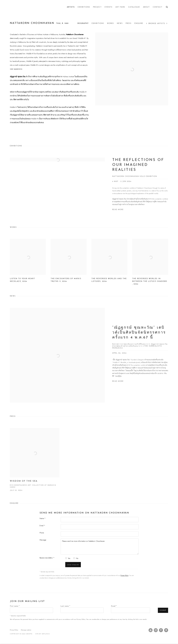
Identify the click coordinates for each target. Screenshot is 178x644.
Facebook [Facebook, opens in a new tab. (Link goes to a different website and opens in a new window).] (161, 630)
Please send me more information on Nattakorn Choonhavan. (100, 546)
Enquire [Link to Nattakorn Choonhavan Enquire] (139, 23)
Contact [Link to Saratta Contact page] (158, 7)
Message (43, 540)
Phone (42, 533)
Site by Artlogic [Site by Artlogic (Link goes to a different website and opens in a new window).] (43, 634)
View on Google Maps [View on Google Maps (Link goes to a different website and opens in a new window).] (166, 630)
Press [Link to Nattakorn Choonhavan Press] (129, 23)
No (77, 558)
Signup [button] (163, 610)
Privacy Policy (124, 575)
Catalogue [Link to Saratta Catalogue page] (134, 7)
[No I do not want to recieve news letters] (74, 558)
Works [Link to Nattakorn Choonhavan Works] (110, 23)
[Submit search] (167, 7)
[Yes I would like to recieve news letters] (66, 558)
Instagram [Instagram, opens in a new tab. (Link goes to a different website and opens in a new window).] (156, 630)
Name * (43, 518)
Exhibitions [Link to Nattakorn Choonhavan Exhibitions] (98, 23)
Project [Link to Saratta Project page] (97, 7)
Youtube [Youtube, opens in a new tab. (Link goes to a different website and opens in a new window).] (151, 630)
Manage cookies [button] (26, 630)
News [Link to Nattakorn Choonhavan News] (120, 23)
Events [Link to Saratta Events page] (109, 7)
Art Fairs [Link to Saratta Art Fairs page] (120, 7)
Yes (69, 558)
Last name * (65, 606)
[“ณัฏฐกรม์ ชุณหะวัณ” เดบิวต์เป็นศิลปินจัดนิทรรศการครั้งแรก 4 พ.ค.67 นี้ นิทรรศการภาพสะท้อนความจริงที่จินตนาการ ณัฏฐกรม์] (89, 359)
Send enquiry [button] (73, 565)
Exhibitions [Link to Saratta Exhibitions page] (84, 7)
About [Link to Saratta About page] (146, 7)
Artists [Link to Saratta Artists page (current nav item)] (71, 7)
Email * (42, 526)
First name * (15, 606)
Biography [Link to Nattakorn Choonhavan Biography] (83, 23)
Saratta (14, 7)
